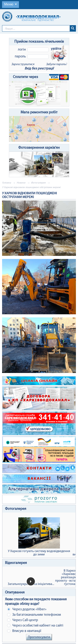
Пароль (20, 56)
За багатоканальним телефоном (34, 615)
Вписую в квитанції (24, 631)
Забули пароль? (56, 64)
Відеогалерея (16, 563)
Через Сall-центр (23, 620)
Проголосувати (39, 637)
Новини (21, 183)
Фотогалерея (38, 183)
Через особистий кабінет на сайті (35, 626)
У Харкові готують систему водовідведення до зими (39, 537)
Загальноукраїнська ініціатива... (31, 584)
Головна (7, 183)
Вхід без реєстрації (39, 69)
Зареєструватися (23, 64)
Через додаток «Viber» (27, 609)
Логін (22, 50)
